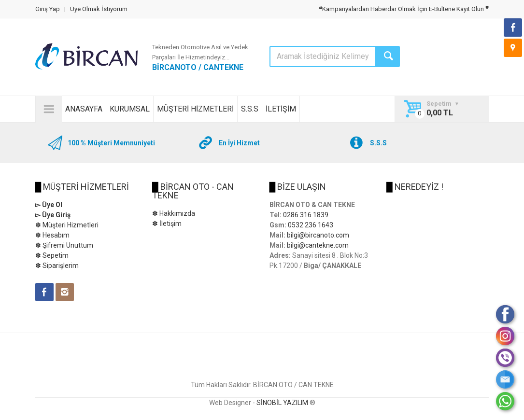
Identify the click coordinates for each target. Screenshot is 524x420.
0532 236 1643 (311, 225)
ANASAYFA (84, 109)
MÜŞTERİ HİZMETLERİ (195, 109)
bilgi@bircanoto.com (318, 235)
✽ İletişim (167, 224)
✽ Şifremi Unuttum (64, 245)
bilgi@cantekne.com (318, 245)
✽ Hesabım (52, 235)
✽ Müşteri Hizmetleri (67, 225)
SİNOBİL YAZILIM (282, 403)
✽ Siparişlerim (57, 266)
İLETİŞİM (281, 109)
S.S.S (250, 109)
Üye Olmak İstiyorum (99, 9)
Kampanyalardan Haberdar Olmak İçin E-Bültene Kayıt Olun (404, 9)
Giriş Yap (48, 9)
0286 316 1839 (306, 215)
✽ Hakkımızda (174, 213)
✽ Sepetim (52, 255)
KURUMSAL (130, 109)
